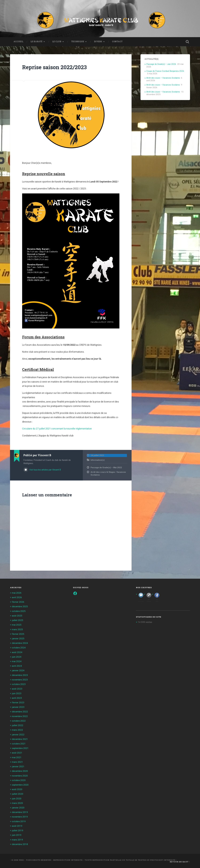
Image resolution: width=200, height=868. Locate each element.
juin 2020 (17, 799)
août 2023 (17, 689)
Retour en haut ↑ (180, 862)
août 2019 (17, 826)
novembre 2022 (20, 716)
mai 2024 (17, 661)
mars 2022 (17, 730)
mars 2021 (17, 762)
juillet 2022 (18, 725)
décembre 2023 (20, 675)
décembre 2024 (20, 643)
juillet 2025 (18, 620)
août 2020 (17, 789)
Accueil (18, 42)
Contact (117, 42)
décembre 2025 (20, 606)
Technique (78, 42)
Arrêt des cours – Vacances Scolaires (163, 78)
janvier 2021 (18, 766)
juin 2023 (17, 693)
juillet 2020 (18, 794)
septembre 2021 (20, 748)
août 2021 (17, 753)
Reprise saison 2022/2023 (54, 67)
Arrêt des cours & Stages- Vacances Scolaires (108, 473)
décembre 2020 (20, 771)
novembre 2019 (20, 817)
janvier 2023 (18, 707)
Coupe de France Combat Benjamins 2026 (165, 71)
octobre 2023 (19, 684)
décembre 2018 (20, 844)
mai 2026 (17, 593)
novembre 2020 (20, 776)
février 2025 (18, 634)
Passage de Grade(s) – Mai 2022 (106, 468)
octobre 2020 (19, 780)
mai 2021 (17, 757)
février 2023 (18, 702)
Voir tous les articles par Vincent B (45, 470)
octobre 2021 (19, 744)
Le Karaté (36, 42)
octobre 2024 (19, 648)
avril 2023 (17, 698)
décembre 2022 (20, 712)
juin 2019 (17, 835)
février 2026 (18, 602)
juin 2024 (17, 657)
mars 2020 (17, 803)
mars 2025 (17, 629)
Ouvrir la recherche (187, 42)
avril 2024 (17, 666)
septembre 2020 (20, 785)
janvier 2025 (18, 639)
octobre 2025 (19, 611)
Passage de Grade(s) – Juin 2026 (161, 64)
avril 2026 (17, 597)
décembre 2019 (20, 812)
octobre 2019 (19, 821)
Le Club (57, 42)
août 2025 (17, 616)
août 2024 (17, 652)
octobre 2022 (19, 721)
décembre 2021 (20, 739)
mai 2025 (17, 625)
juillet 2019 (18, 830)
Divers (98, 42)
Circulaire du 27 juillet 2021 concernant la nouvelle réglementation (57, 429)
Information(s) (98, 460)
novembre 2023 (20, 680)
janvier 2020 (18, 808)
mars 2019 (17, 840)
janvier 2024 (18, 670)
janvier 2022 (18, 735)
